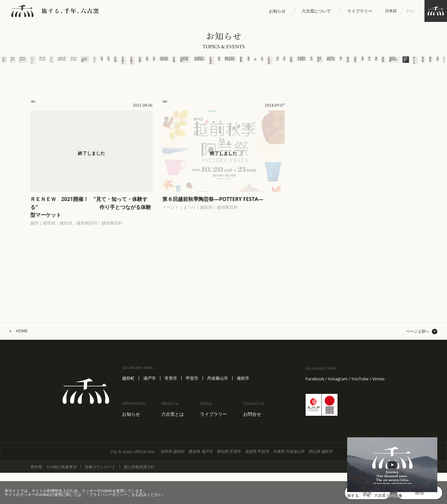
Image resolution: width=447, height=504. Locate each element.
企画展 (108, 64)
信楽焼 (153, 64)
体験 (120, 62)
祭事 (390, 62)
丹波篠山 (97, 66)
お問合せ (252, 459)
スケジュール (18, 70)
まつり (41, 64)
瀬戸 (356, 62)
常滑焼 (300, 64)
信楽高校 (187, 66)
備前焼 (221, 64)
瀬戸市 (150, 423)
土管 (255, 62)
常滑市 (171, 423)
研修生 (379, 64)
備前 (199, 62)
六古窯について (316, 11)
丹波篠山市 (218, 423)
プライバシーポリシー (108, 494)
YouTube (360, 424)
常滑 (289, 62)
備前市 (243, 423)
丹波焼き (86, 66)
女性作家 (266, 66)
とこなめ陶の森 (29, 72)
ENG (411, 11)
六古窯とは (173, 459)
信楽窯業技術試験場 (165, 76)
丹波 (63, 62)
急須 (323, 62)
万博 (52, 62)
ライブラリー (360, 11)
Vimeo (378, 424)
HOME (22, 376)
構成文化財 (334, 68)
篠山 (401, 62)
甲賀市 (192, 423)
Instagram (338, 424)
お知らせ (277, 11)
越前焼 (424, 64)
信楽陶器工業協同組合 (176, 78)
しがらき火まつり (7, 74)
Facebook (315, 424)
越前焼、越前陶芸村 (437, 68)
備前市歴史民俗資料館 (210, 78)
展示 (277, 62)
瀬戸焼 (368, 64)
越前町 (128, 423)
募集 (232, 62)
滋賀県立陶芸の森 (345, 74)
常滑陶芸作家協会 (311, 74)
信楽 (131, 62)
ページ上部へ (418, 376)
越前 (413, 62)
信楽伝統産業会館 (142, 74)
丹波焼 (75, 64)
